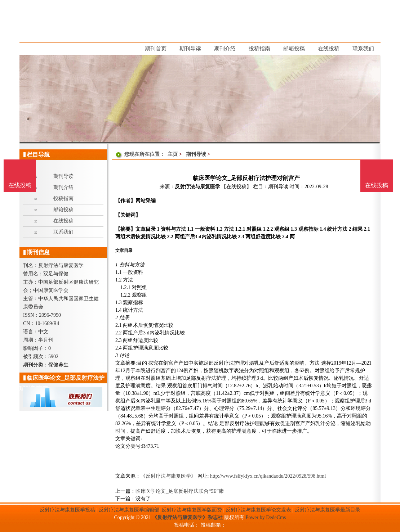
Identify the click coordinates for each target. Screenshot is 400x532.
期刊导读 (196, 154)
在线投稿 (377, 185)
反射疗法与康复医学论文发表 (258, 510)
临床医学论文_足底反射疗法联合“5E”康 (180, 491)
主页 (173, 154)
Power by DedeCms (266, 517)
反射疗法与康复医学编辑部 (129, 510)
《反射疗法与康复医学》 (168, 476)
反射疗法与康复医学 (197, 187)
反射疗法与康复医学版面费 (192, 510)
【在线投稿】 (236, 187)
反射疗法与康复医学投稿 (67, 510)
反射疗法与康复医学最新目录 (328, 510)
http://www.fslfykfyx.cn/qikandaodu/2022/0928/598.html (268, 476)
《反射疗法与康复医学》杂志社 (187, 517)
